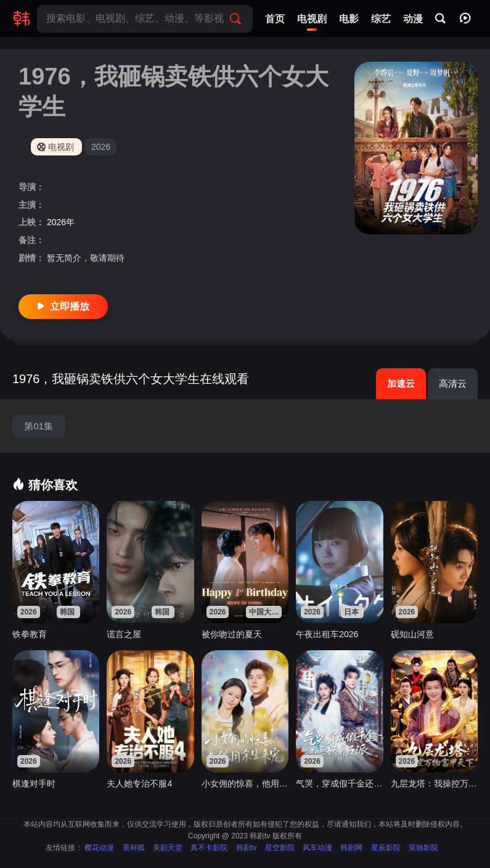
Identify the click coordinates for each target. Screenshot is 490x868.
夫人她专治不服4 (139, 783)
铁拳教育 (30, 634)
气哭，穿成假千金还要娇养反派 (339, 783)
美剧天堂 (168, 848)
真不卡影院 (209, 848)
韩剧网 (351, 848)
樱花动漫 (99, 848)
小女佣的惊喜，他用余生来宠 (245, 783)
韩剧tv (246, 848)
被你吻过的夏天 (232, 634)
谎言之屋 (124, 634)
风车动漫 (317, 848)
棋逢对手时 (34, 783)
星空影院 (280, 848)
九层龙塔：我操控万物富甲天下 (434, 783)
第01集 (39, 426)
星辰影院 (386, 848)
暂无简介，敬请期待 (86, 258)
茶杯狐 (134, 848)
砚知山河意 (412, 634)
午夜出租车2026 (327, 634)
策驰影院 (423, 848)
